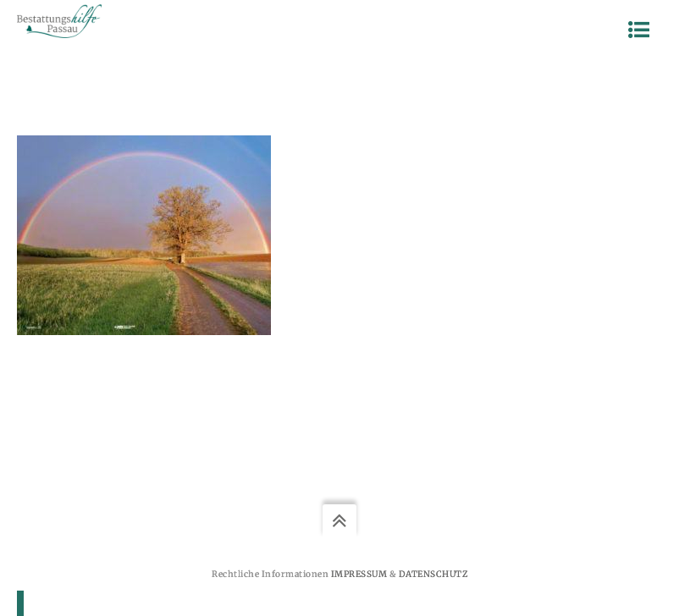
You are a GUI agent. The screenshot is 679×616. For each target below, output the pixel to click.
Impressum (359, 574)
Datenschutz (433, 574)
